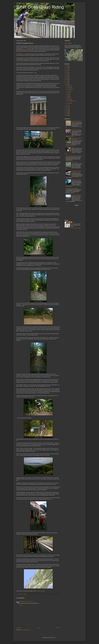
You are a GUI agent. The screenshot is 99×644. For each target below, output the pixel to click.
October (69, 88)
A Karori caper (68, 43)
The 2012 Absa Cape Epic (77, 130)
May (68, 94)
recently (23, 54)
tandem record (25, 49)
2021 (67, 74)
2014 (67, 105)
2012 (67, 109)
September (69, 89)
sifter (73, 222)
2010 (67, 112)
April (68, 96)
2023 (67, 71)
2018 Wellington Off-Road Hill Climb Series (77, 139)
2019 (67, 78)
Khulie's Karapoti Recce (71, 101)
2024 (67, 69)
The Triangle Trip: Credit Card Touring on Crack (76, 172)
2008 (67, 115)
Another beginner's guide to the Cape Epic (74, 156)
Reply (21, 605)
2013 (67, 107)
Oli (20, 602)
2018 (67, 79)
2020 (67, 76)
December (69, 86)
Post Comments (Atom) (26, 630)
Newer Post (19, 628)
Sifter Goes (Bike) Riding (40, 7)
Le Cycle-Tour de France (76, 121)
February (69, 100)
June (68, 93)
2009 (67, 114)
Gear (73, 147)
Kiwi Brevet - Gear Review (77, 195)
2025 (67, 68)
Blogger (55, 638)
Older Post (58, 628)
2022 (67, 73)
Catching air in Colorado (76, 180)
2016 (67, 83)
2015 (67, 84)
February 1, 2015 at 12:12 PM (27, 602)
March (68, 98)
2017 (67, 81)
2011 (67, 110)
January (69, 103)
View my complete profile (75, 228)
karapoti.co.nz (39, 591)
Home (39, 628)
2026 (67, 66)
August (69, 91)
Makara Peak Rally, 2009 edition (72, 189)
